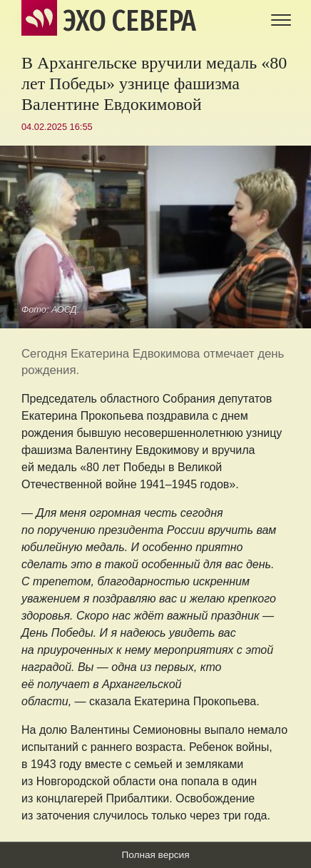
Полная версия (155, 855)
